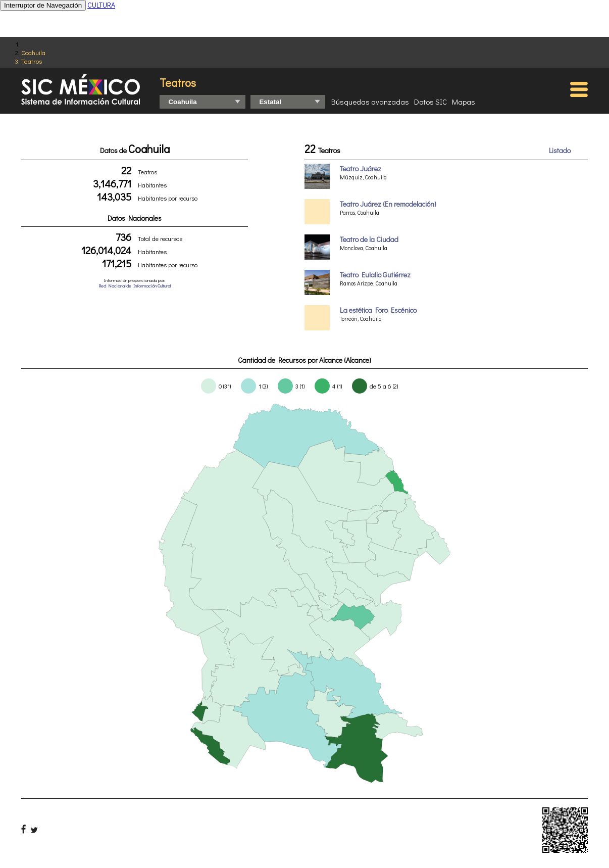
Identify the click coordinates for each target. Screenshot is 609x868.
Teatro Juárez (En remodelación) (388, 204)
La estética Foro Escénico (378, 310)
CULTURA (101, 5)
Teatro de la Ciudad (369, 239)
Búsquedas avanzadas (370, 102)
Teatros (32, 61)
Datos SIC (430, 102)
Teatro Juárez (361, 168)
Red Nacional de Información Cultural (135, 286)
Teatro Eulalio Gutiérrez (375, 275)
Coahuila (33, 52)
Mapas (464, 102)
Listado (560, 150)
